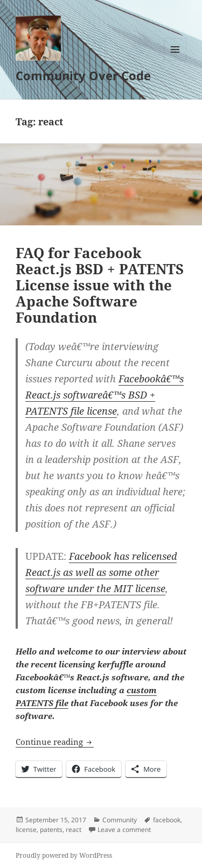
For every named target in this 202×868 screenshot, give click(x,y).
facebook (167, 820)
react (74, 830)
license (26, 830)
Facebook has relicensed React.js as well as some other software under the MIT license (101, 572)
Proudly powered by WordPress (64, 855)
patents (51, 830)
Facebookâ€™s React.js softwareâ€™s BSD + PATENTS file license (105, 395)
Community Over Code (83, 75)
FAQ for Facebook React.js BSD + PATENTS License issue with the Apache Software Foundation (100, 285)
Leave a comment (124, 830)
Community (120, 820)
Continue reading (55, 742)
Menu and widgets (175, 61)
